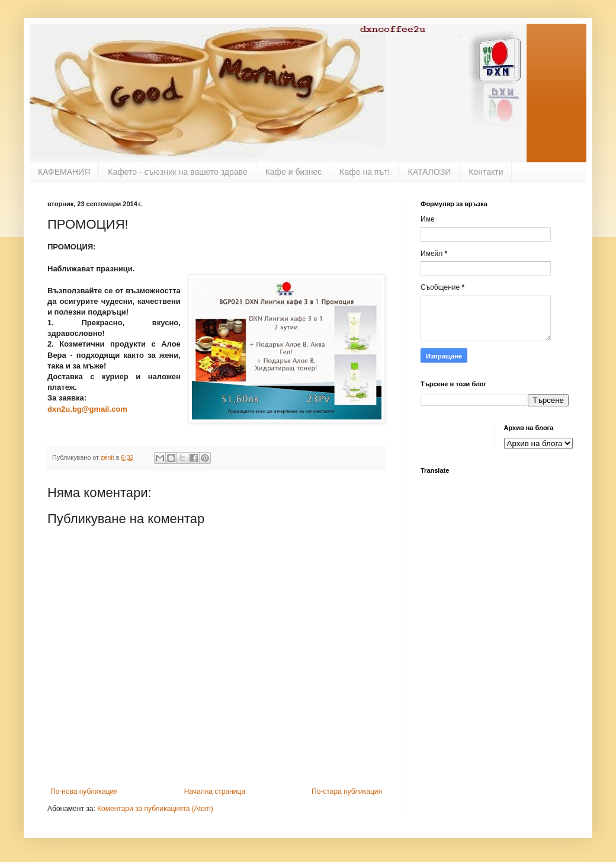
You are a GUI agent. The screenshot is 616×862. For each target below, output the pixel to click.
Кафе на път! (365, 172)
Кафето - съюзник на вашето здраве (177, 172)
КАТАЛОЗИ (429, 172)
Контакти (486, 172)
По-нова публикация (84, 791)
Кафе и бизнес (294, 172)
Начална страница (215, 791)
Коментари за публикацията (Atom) (155, 809)
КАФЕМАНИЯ (64, 172)
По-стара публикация (347, 791)
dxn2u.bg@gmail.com (87, 409)
